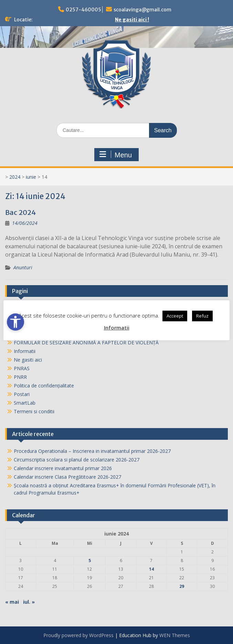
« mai (12, 602)
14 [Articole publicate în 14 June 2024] (151, 569)
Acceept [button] (175, 316)
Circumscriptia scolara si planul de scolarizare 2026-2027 (77, 460)
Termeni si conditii (34, 411)
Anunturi (23, 267)
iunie (31, 177)
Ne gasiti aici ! (132, 20)
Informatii (25, 351)
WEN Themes (175, 635)
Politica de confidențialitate (44, 386)
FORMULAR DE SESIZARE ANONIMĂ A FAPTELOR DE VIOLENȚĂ (87, 342)
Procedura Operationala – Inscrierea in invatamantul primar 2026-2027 (92, 451)
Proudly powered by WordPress (78, 635)
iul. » (29, 602)
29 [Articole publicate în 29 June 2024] (182, 586)
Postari (22, 394)
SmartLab (25, 403)
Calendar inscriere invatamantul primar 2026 (63, 468)
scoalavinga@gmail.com (142, 10)
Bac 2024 (20, 212)
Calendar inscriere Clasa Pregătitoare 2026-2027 (67, 477)
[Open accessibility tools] (15, 322)
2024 (15, 177)
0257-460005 (83, 10)
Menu (116, 155)
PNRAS (22, 368)
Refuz (202, 316)
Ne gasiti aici (28, 360)
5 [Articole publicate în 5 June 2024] (90, 560)
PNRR (20, 377)
